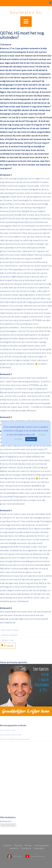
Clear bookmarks (8, 825)
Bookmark (7, 645)
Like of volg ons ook (35, 856)
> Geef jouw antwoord (9, 635)
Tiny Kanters (15, 856)
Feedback (26, 848)
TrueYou (18, 845)
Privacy (29, 845)
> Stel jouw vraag (7, 640)
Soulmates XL (26, 12)
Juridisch (14, 848)
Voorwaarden (42, 845)
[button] (26, 21)
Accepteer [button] (31, 439)
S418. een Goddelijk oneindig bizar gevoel (15, 739)
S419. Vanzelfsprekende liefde (11, 735)
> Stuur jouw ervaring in (9, 630)
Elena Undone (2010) (8, 730)
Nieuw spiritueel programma (14, 662)
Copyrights (39, 848)
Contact (7, 845)
